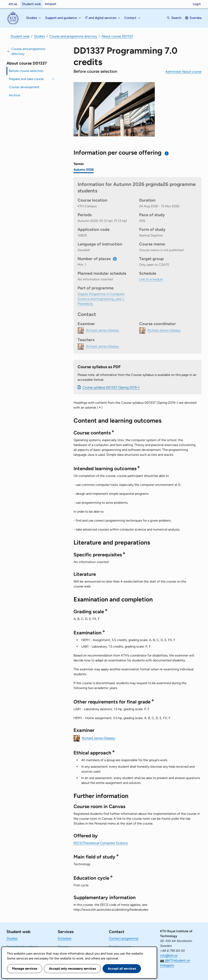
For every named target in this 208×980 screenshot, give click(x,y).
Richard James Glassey (98, 738)
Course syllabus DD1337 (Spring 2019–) (111, 387)
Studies (39, 36)
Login (197, 4)
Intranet (51, 4)
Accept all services (122, 969)
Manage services (25, 969)
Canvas (63, 947)
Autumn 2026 (84, 170)
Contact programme (124, 938)
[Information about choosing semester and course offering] (167, 153)
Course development (24, 87)
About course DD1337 (117, 36)
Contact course (120, 947)
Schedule (65, 938)
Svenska (196, 18)
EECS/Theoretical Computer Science (101, 843)
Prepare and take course (26, 79)
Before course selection (26, 71)
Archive (15, 95)
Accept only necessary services (72, 969)
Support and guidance (22, 947)
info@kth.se (169, 956)
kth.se (13, 4)
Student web (31, 4)
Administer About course (183, 72)
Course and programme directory (73, 36)
